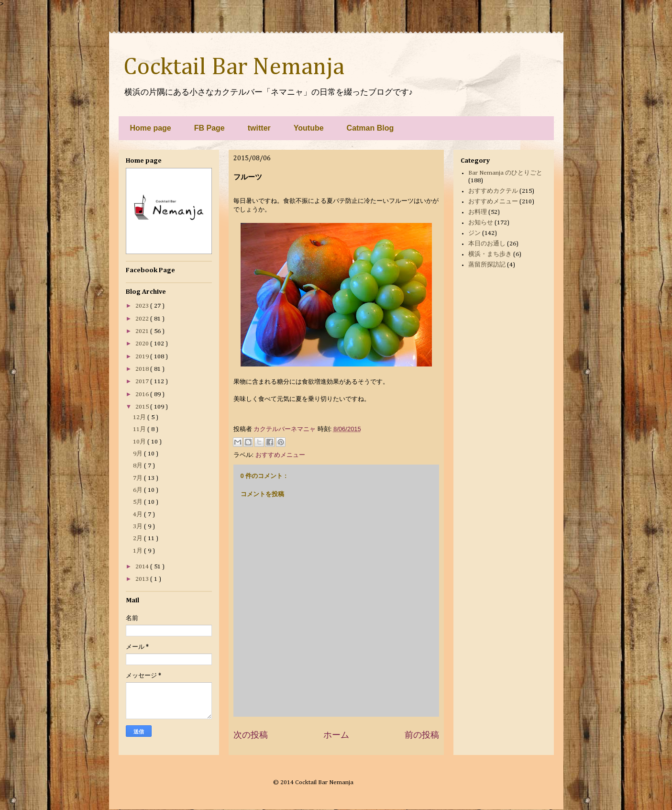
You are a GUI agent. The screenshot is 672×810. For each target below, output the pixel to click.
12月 (140, 417)
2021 (143, 331)
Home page (151, 128)
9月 (138, 454)
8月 (138, 466)
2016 (143, 394)
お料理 (478, 212)
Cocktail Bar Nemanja (234, 67)
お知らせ (481, 223)
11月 (140, 429)
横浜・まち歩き (490, 254)
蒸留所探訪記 (487, 265)
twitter (259, 128)
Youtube (309, 128)
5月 (138, 502)
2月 (138, 538)
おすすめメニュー (280, 455)
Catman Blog (370, 128)
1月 (138, 551)
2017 (143, 382)
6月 (138, 490)
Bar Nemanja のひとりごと (505, 173)
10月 (140, 442)
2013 (143, 579)
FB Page (209, 128)
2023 (143, 306)
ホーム (336, 735)
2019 (143, 357)
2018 (143, 369)
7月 (138, 478)
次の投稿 (251, 735)
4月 (138, 515)
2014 (143, 567)
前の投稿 (422, 735)
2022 (143, 319)
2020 (143, 344)
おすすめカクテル (493, 191)
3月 (138, 527)
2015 (143, 407)
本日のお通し (487, 244)
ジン (474, 233)
